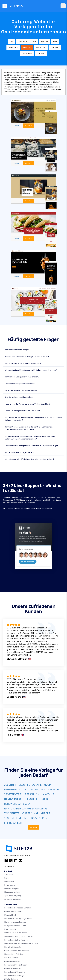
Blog (34, 42)
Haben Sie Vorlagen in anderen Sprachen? (22, 411)
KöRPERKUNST (30, 813)
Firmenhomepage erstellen (15, 922)
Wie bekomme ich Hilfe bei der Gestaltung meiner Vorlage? (29, 459)
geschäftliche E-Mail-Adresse (17, 951)
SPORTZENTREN (13, 794)
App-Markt (13, 896)
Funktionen (9, 881)
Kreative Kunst (41, 47)
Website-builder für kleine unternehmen (21, 944)
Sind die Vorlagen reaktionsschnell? (20, 397)
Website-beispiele (12, 889)
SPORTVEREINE (13, 818)
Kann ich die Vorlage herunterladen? (20, 384)
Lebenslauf (55, 47)
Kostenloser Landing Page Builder (18, 919)
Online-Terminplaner (13, 968)
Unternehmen (23, 42)
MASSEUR (53, 790)
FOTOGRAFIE (34, 785)
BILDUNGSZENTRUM (36, 818)
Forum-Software (11, 958)
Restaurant (27, 47)
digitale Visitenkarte (13, 947)
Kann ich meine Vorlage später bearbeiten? (23, 363)
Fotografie (45, 42)
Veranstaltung (13, 47)
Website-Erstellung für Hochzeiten (19, 936)
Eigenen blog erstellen (14, 954)
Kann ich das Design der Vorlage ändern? (22, 377)
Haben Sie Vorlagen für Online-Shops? (21, 390)
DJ (21, 790)
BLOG (22, 785)
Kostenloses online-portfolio (16, 940)
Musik (55, 42)
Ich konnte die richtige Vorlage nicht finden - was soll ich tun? (31, 370)
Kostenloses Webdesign (14, 976)
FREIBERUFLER (13, 823)
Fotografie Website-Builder (15, 926)
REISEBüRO (10, 790)
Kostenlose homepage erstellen (18, 908)
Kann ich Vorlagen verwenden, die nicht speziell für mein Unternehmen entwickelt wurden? (29, 428)
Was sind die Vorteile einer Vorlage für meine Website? (28, 357)
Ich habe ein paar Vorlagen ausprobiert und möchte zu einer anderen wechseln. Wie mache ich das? (30, 438)
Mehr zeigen (34, 827)
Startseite (9, 874)
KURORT (45, 813)
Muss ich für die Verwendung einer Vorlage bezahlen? (27, 404)
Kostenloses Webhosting (15, 972)
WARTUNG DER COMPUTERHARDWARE (26, 809)
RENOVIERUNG (12, 804)
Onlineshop (41, 53)
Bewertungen (10, 885)
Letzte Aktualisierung (13, 899)
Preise (7, 878)
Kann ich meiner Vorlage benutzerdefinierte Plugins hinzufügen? (32, 446)
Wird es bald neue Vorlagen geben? (19, 452)
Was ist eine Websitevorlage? (17, 350)
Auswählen (29, 126)
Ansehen (16, 126)
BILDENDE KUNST (35, 790)
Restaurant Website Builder (16, 965)
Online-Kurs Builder (12, 961)
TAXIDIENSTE (12, 813)
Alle (11, 42)
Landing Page (27, 53)
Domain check (10, 915)
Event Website (10, 929)
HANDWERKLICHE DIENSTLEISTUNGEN (26, 799)
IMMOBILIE (48, 794)
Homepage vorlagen (13, 892)
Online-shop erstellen (13, 911)
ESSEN (27, 804)
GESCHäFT (10, 785)
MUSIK (48, 785)
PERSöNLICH (32, 794)
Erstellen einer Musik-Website (16, 933)
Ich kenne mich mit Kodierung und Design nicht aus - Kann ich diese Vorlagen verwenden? (33, 419)
